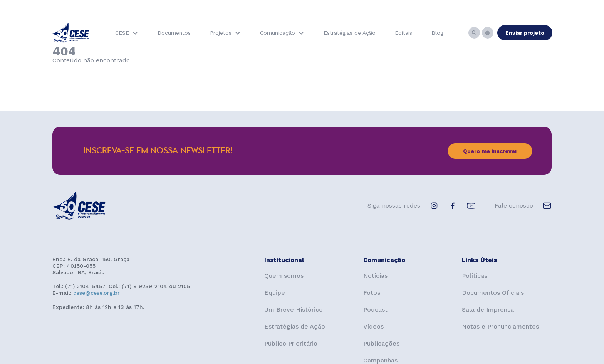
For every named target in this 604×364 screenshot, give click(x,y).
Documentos (174, 33)
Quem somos (284, 276)
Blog (437, 33)
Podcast (375, 309)
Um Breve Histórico (294, 309)
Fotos (372, 293)
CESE (122, 33)
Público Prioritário (291, 343)
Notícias (375, 276)
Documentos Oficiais (493, 293)
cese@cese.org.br (96, 293)
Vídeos (373, 326)
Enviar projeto (525, 33)
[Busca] (474, 33)
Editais (404, 33)
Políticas (475, 276)
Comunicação (278, 33)
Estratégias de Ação (350, 33)
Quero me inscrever (490, 151)
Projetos (221, 33)
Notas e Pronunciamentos (500, 326)
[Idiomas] (488, 33)
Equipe (275, 293)
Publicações (381, 343)
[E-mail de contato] (547, 206)
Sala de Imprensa (488, 309)
